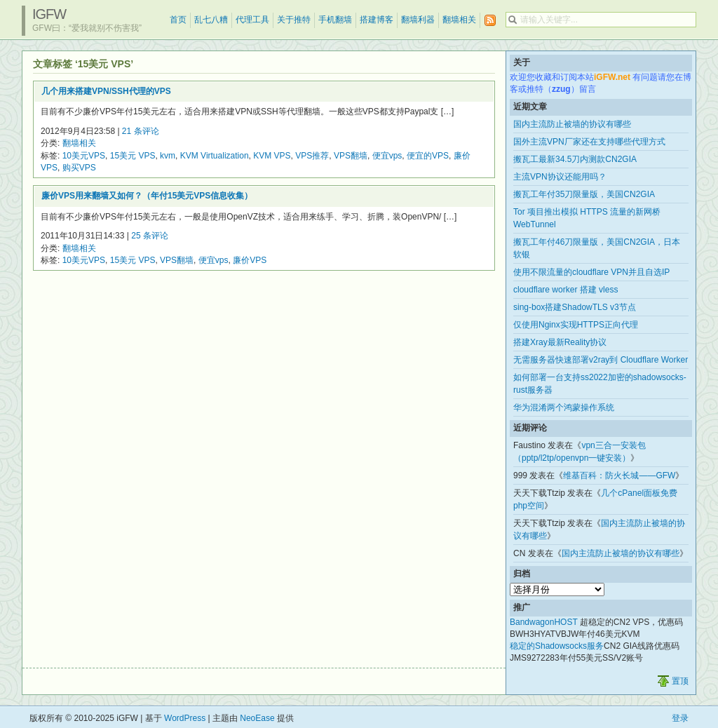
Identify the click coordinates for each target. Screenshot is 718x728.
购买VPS (79, 168)
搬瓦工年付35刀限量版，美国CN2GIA (584, 194)
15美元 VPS (133, 156)
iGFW (49, 14)
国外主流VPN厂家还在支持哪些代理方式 (589, 142)
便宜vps (387, 156)
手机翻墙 (335, 20)
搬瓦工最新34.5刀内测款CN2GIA (575, 159)
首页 (178, 20)
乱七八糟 (211, 20)
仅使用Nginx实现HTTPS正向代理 (576, 325)
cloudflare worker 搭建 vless (565, 290)
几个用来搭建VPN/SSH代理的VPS (106, 91)
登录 (680, 718)
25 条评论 (150, 236)
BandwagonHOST (544, 622)
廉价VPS (250, 260)
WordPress (185, 718)
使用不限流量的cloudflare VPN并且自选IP (591, 272)
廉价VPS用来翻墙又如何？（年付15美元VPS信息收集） (147, 196)
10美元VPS (84, 156)
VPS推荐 (312, 156)
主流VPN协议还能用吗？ (560, 177)
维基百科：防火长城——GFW (619, 476)
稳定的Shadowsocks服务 (557, 646)
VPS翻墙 (351, 156)
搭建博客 (377, 20)
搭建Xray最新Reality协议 (560, 342)
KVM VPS (272, 156)
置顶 (680, 681)
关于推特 (294, 20)
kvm (168, 156)
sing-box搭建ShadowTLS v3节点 (575, 307)
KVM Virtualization (215, 156)
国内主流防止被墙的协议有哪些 (572, 124)
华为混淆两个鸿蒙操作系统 (564, 407)
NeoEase (257, 718)
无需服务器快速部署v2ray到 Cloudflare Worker (601, 360)
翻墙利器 (418, 20)
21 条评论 (141, 131)
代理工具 (252, 20)
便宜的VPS (428, 156)
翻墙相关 (459, 20)
